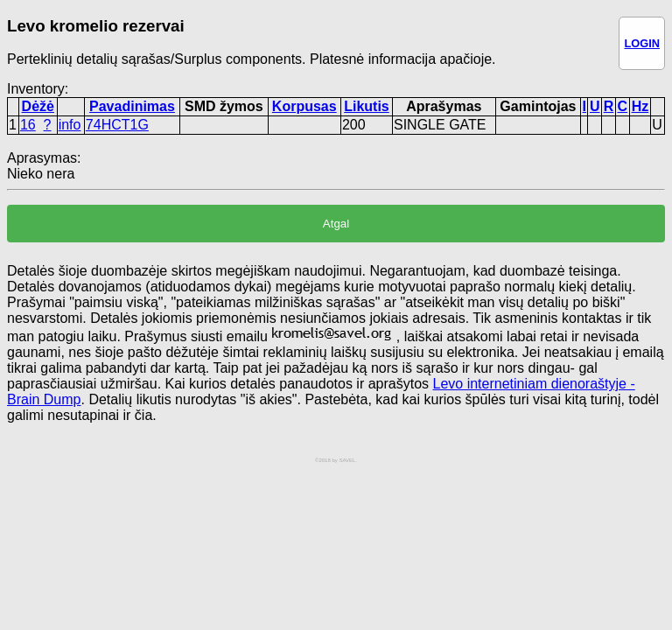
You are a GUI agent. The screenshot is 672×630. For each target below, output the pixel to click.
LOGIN (642, 43)
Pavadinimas (132, 106)
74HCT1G (117, 125)
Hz (640, 106)
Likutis (367, 106)
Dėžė (38, 106)
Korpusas (304, 106)
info (70, 125)
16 (28, 125)
